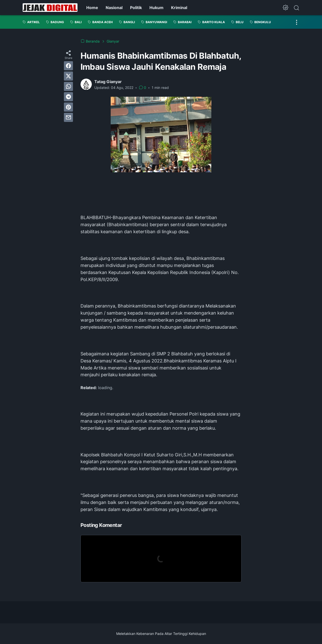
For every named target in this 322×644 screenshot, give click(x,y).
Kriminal (179, 8)
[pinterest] (68, 107)
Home (92, 8)
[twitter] (68, 76)
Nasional (114, 8)
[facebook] (68, 66)
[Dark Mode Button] (286, 8)
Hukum (156, 8)
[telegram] (68, 97)
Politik (136, 8)
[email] (68, 117)
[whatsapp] (68, 86)
